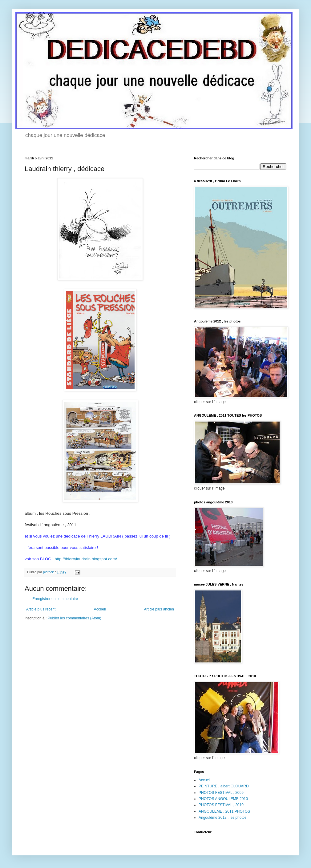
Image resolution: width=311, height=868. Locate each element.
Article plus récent (41, 609)
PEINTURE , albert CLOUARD (224, 786)
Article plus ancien (159, 609)
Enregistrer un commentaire (55, 599)
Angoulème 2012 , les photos (222, 818)
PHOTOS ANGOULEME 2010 (223, 799)
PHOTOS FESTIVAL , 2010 (221, 805)
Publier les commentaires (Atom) (75, 618)
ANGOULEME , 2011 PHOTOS (224, 811)
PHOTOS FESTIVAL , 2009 (221, 793)
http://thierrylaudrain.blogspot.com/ (86, 559)
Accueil (100, 609)
